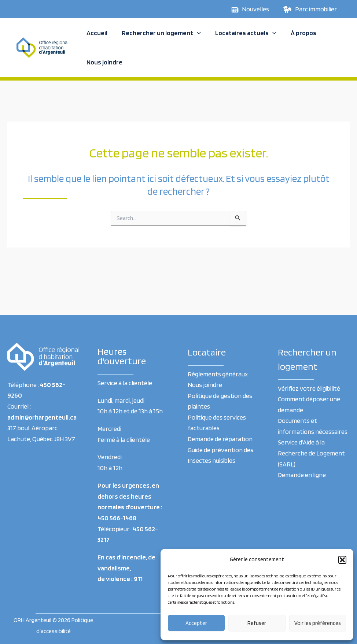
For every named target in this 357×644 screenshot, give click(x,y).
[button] (342, 560)
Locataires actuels (243, 33)
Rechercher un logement (159, 33)
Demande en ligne (302, 475)
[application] (195, 33)
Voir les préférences (318, 623)
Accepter (196, 623)
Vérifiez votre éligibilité (309, 388)
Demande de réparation (220, 439)
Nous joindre (104, 62)
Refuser (257, 623)
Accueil (96, 33)
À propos (299, 33)
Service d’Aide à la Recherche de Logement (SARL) (311, 453)
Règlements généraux (218, 374)
